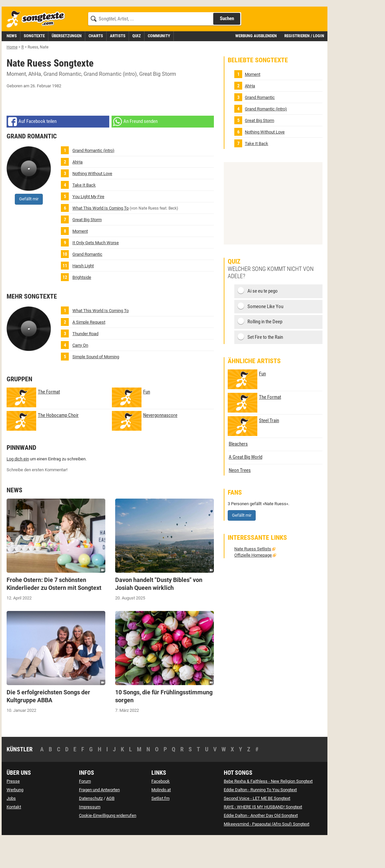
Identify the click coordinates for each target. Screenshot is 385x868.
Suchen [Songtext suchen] (227, 48)
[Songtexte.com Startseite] (38, 49)
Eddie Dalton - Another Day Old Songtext (261, 845)
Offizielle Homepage (253, 585)
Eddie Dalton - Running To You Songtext (260, 819)
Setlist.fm (160, 828)
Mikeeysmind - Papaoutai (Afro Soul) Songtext (267, 854)
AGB (110, 828)
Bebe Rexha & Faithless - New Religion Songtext (268, 811)
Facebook (161, 811)
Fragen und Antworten (99, 819)
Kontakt (14, 837)
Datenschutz (91, 828)
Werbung (15, 819)
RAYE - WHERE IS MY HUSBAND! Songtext (263, 837)
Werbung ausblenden (256, 65)
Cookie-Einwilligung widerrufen (108, 845)
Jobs (11, 828)
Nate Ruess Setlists (253, 579)
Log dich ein (18, 489)
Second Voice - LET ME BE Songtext (257, 828)
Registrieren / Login (304, 65)
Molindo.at (161, 819)
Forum (85, 811)
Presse (13, 811)
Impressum (90, 837)
